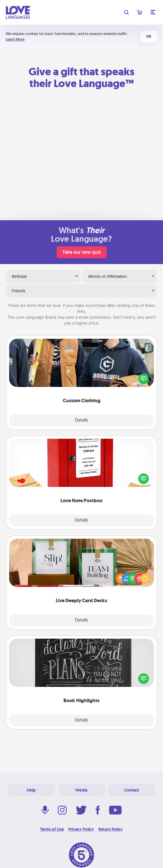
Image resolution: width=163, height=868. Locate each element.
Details (81, 420)
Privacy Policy (81, 829)
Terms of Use (52, 829)
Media (81, 790)
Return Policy (111, 829)
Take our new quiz (82, 252)
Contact (132, 790)
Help (31, 790)
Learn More (15, 39)
